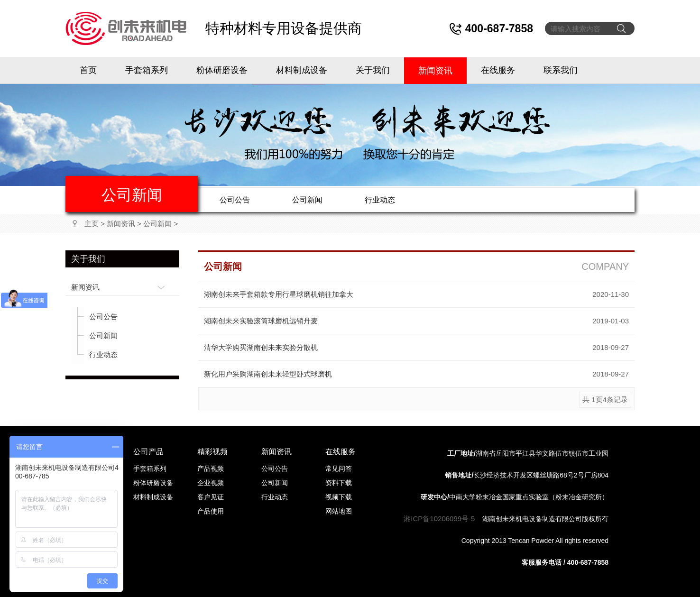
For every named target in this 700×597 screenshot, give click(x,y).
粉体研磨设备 (222, 70)
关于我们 (373, 70)
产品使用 (211, 511)
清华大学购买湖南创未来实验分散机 (261, 347)
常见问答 (339, 468)
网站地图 (339, 511)
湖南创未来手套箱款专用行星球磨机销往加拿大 (279, 294)
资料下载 (339, 483)
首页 (88, 70)
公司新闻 (307, 200)
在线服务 (498, 70)
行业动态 (380, 200)
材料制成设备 (302, 70)
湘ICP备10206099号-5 (439, 519)
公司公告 (235, 200)
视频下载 (339, 497)
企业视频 (211, 483)
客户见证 (211, 497)
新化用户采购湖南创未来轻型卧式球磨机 (268, 374)
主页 (92, 224)
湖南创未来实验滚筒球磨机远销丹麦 (261, 321)
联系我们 (561, 70)
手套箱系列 (147, 70)
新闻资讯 (435, 71)
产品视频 (211, 468)
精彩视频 (212, 452)
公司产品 (148, 452)
